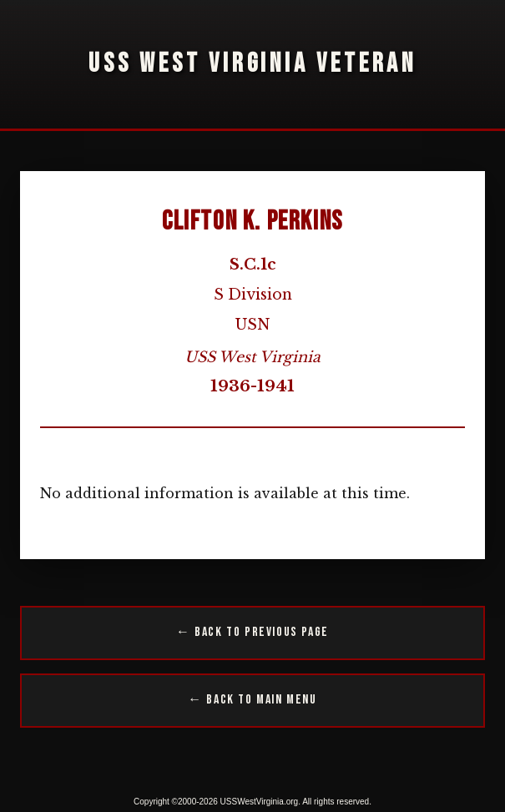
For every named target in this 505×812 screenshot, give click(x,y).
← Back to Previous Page (252, 632)
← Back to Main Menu (252, 700)
